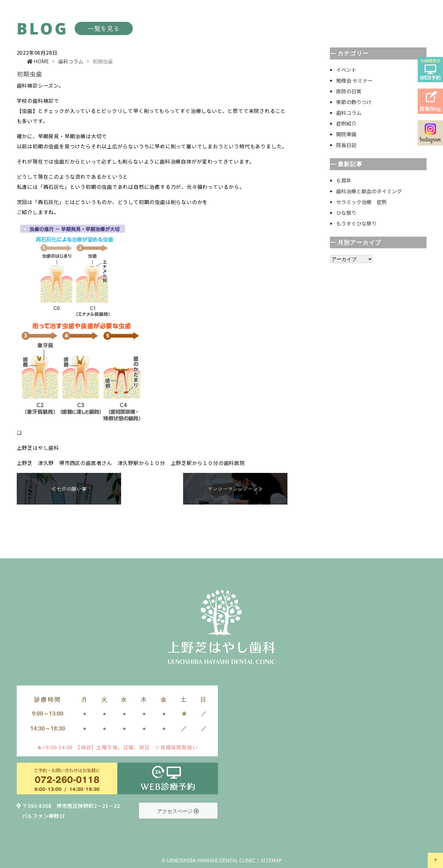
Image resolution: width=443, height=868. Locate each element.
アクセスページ (178, 811)
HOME (38, 61)
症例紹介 (346, 123)
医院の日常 (349, 91)
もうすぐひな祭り (356, 223)
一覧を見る (104, 28)
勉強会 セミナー (354, 80)
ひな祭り (346, 213)
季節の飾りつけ (354, 102)
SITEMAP (271, 860)
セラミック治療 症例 (361, 202)
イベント (346, 70)
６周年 (344, 180)
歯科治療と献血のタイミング (369, 191)
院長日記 (346, 145)
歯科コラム (71, 61)
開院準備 (346, 134)
